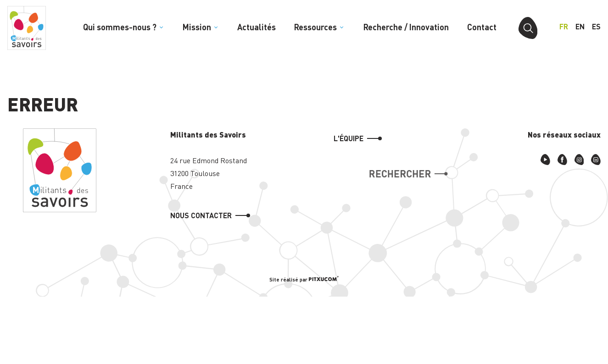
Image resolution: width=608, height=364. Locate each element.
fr (564, 26)
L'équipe (349, 138)
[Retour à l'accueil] (27, 28)
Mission (201, 27)
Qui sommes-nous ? (124, 27)
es (596, 26)
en (580, 26)
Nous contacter (201, 215)
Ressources (319, 27)
